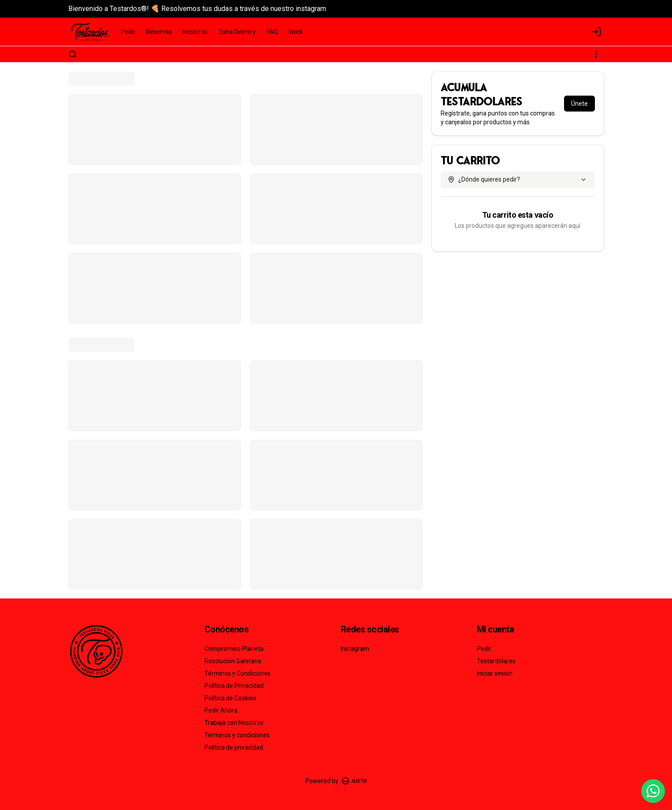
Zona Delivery (237, 32)
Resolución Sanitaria (233, 661)
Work (296, 32)
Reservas (159, 32)
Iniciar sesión (495, 673)
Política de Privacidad (234, 686)
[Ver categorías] (596, 54)
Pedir (128, 32)
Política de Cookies (230, 698)
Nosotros (195, 32)
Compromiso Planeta (234, 649)
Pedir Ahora (221, 710)
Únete (579, 104)
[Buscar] (73, 54)
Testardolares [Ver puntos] (496, 661)
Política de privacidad (234, 747)
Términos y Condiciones (238, 673)
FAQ (272, 32)
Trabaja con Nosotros (234, 723)
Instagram (355, 649)
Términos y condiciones (237, 735)
